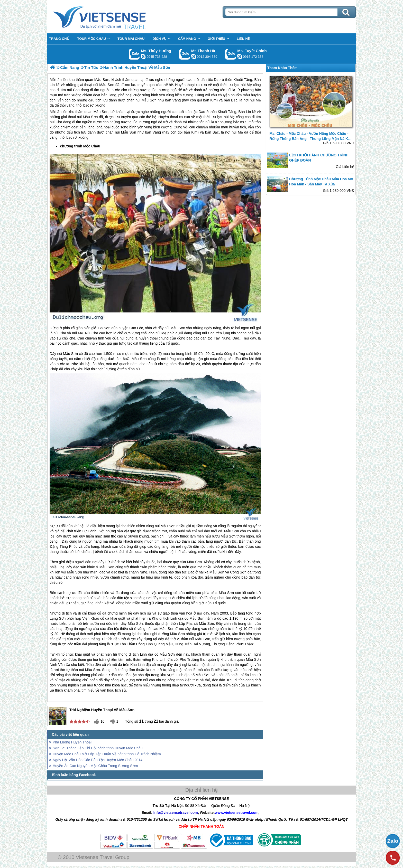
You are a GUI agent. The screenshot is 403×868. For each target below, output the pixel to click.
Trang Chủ (112, 17)
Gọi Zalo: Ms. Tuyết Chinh (231, 54)
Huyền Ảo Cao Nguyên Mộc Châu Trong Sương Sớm (95, 766)
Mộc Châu (92, 146)
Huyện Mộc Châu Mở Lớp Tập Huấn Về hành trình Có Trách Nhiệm (107, 754)
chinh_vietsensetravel (240, 56)
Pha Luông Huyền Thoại (72, 742)
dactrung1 (143, 56)
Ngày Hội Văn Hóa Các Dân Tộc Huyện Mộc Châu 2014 (98, 760)
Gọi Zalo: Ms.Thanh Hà (185, 54)
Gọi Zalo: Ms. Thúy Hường (134, 54)
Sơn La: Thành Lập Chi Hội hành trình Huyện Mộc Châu (98, 748)
